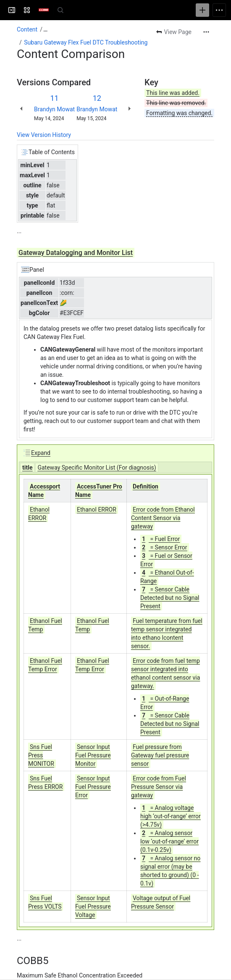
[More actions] (206, 32)
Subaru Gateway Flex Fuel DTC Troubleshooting (86, 42)
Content (27, 29)
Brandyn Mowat (54, 109)
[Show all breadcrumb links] (45, 29)
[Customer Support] (44, 10)
